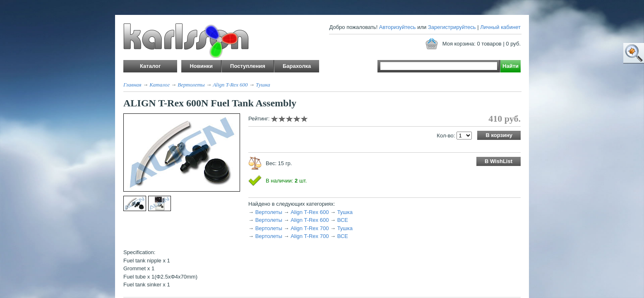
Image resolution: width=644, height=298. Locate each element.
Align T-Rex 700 (310, 228)
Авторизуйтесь (398, 27)
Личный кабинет (500, 27)
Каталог (160, 85)
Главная (132, 85)
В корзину (499, 135)
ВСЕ (343, 220)
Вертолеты (191, 85)
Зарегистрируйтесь (452, 27)
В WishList (499, 161)
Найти (511, 66)
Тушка (263, 85)
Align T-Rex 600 (230, 85)
